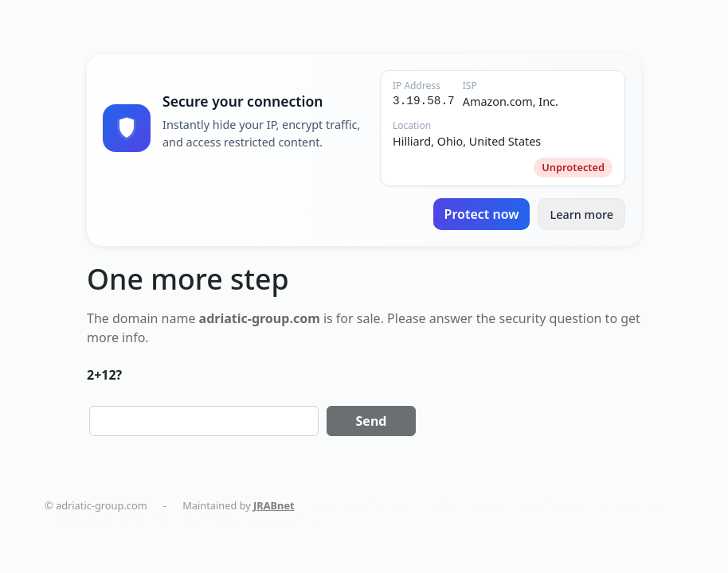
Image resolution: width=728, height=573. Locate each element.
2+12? (104, 375)
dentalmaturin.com (359, 505)
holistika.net (550, 505)
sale (369, 318)
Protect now (482, 214)
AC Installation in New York (250, 520)
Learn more (581, 214)
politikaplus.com (463, 505)
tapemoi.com (630, 505)
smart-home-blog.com (114, 520)
